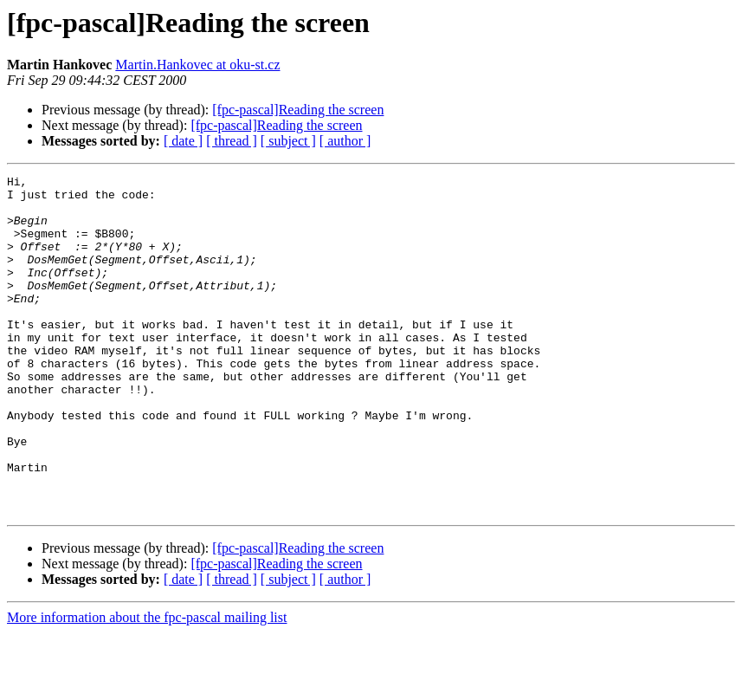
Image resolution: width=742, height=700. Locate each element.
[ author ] (345, 141)
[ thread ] (232, 141)
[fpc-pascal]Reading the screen (298, 110)
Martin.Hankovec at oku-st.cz (197, 65)
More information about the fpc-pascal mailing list (147, 685)
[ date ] (183, 141)
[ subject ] (288, 141)
